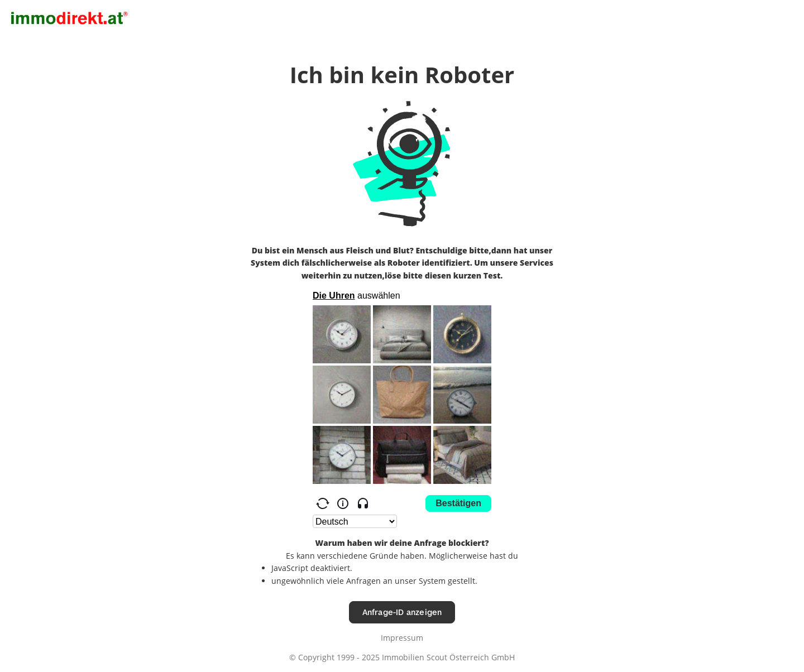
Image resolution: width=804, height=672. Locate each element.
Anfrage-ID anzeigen (402, 612)
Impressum (402, 638)
